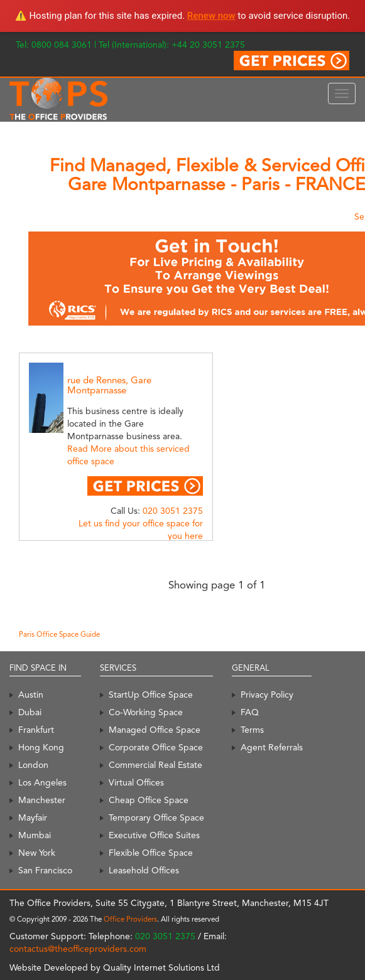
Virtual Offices (136, 782)
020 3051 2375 (173, 511)
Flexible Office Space (151, 853)
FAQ (250, 712)
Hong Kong (41, 747)
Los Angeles (42, 782)
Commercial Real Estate (155, 765)
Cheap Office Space (149, 800)
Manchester (42, 800)
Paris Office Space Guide (59, 634)
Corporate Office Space (156, 747)
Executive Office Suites (154, 835)
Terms (252, 730)
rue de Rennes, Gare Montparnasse (109, 386)
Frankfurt (36, 730)
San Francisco (45, 870)
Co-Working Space (146, 712)
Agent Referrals (272, 747)
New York (37, 853)
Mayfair (33, 818)
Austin (31, 695)
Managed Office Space (155, 730)
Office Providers (130, 919)
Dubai (30, 712)
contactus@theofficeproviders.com (78, 949)
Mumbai (35, 835)
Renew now (211, 16)
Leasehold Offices (144, 870)
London (33, 765)
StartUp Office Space (151, 695)
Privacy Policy (267, 695)
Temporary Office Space (156, 818)
